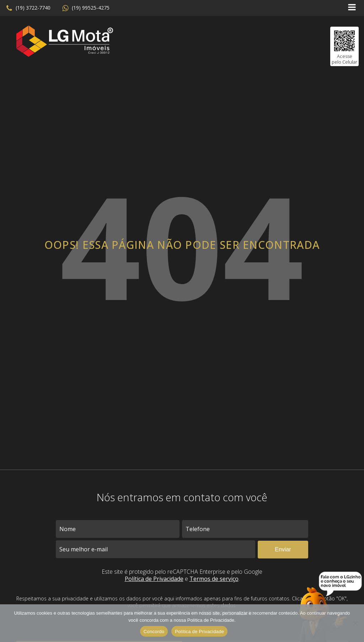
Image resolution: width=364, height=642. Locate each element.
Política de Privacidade (154, 579)
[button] (28, 8)
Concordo (154, 632)
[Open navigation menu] (352, 8)
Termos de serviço (214, 579)
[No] (355, 623)
